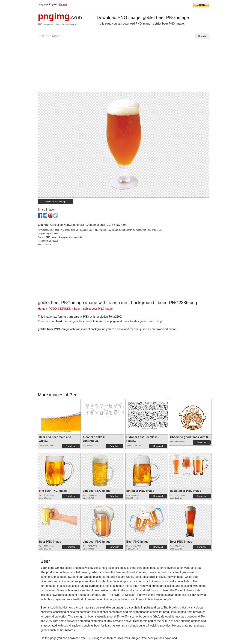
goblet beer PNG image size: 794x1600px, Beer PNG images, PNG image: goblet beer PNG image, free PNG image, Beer (106, 230)
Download (71, 446)
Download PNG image (56, 202)
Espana (63, 4)
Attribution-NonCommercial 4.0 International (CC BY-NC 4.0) (88, 225)
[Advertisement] (124, 67)
